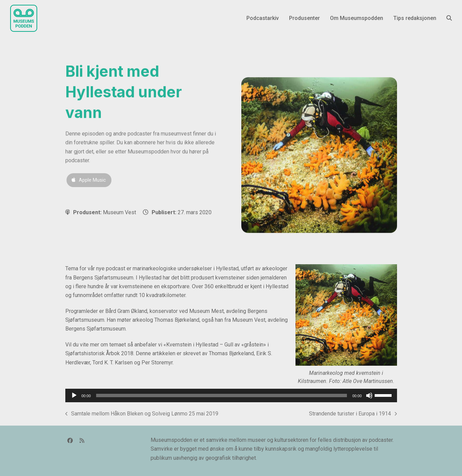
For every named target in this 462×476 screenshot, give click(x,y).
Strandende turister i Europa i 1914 (353, 414)
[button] (449, 18)
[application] (231, 395)
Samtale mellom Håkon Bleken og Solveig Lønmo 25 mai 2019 (142, 414)
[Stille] (369, 395)
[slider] (222, 395)
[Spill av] (74, 395)
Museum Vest (119, 212)
